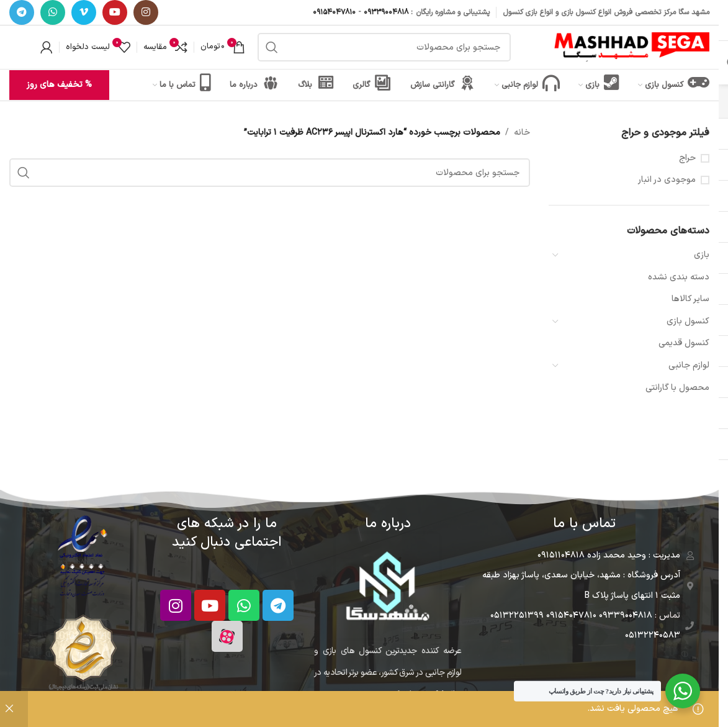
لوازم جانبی (689, 365)
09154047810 (334, 12)
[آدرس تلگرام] (22, 12)
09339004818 (386, 12)
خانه (522, 133)
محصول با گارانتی (677, 388)
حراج (687, 158)
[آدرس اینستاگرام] (146, 12)
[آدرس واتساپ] (53, 12)
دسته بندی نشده (679, 277)
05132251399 (517, 616)
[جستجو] (384, 47)
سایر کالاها (690, 299)
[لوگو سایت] (632, 47)
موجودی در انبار (667, 180)
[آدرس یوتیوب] (115, 12)
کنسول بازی (688, 321)
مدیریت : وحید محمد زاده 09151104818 (609, 555)
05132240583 (653, 635)
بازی (702, 255)
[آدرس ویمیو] (84, 12)
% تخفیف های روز (59, 85)
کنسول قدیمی (684, 343)
